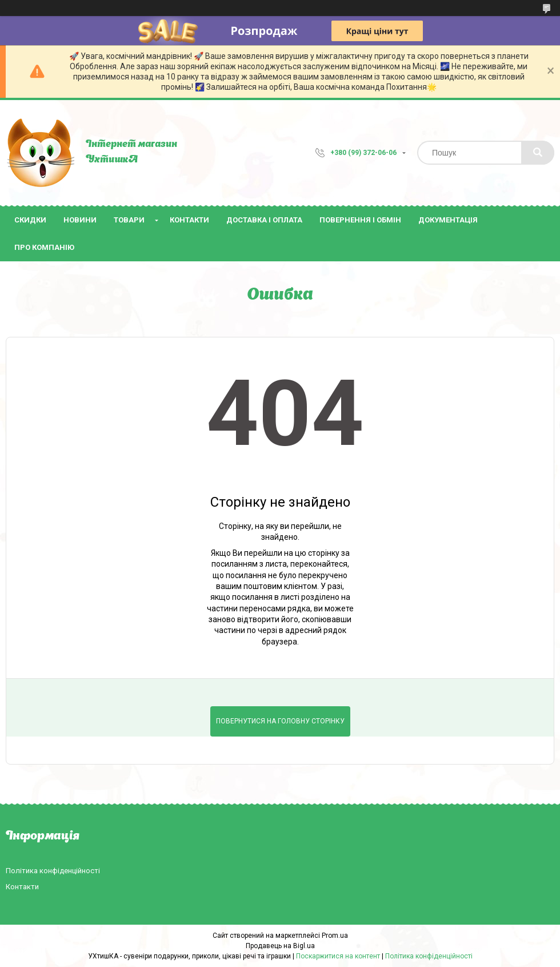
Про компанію (44, 247)
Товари (129, 220)
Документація (448, 220)
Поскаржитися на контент (338, 956)
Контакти (189, 220)
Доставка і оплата (264, 220)
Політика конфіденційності (53, 871)
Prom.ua (335, 936)
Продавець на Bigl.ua (280, 946)
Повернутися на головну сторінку (280, 721)
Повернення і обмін (360, 220)
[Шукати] (538, 153)
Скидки (30, 220)
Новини (80, 220)
